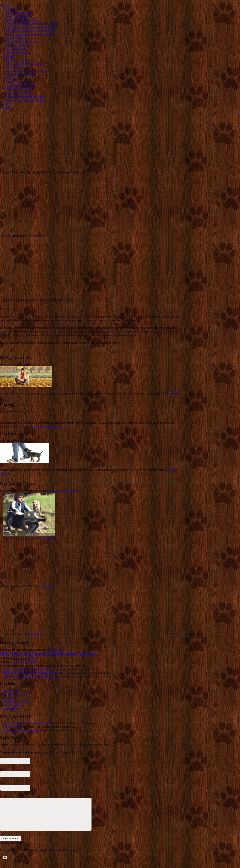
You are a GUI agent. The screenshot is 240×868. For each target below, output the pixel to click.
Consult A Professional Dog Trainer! (25, 101)
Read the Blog (55, 650)
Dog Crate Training (13, 727)
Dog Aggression (11, 9)
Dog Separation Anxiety (18, 89)
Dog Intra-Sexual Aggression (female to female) (31, 27)
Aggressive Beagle (16, 38)
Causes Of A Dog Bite (17, 60)
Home (6, 6)
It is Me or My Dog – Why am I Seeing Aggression (30, 677)
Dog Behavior (10, 79)
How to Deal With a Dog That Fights (25, 97)
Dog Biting (8, 57)
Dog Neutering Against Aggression (21, 731)
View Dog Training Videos (64, 491)
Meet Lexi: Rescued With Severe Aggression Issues (31, 673)
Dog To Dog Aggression (18, 16)
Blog (5, 104)
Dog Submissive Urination (20, 93)
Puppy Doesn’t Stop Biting (20, 75)
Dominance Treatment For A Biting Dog (27, 71)
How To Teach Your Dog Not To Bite (25, 64)
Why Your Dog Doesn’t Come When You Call (48, 654)
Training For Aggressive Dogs (22, 20)
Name (3, 769)
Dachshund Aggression (18, 53)
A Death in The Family (18, 82)
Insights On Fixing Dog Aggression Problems (30, 35)
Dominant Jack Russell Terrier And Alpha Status (31, 24)
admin (33, 658)
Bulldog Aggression (16, 49)
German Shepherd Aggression (22, 42)
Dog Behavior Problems (16, 694)
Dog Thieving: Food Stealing (21, 86)
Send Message (10, 838)
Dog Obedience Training (24, 662)
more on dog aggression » (48, 427)
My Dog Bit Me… (15, 68)
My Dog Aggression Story (19, 13)
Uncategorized (11, 709)
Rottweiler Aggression (17, 46)
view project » (49, 538)
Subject (4, 796)
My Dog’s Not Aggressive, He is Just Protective (28, 669)
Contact (7, 108)
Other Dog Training (13, 705)
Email (3, 783)
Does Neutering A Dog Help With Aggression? (30, 31)
